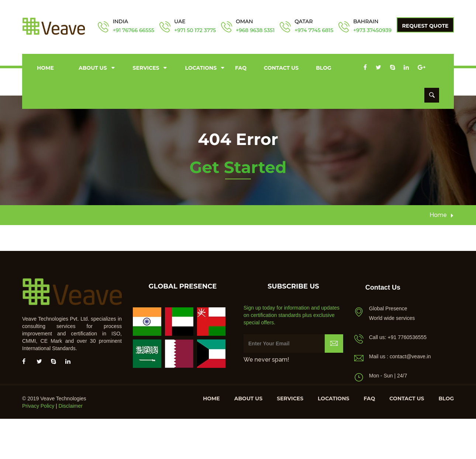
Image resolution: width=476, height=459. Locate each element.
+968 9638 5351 (255, 30)
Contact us (281, 68)
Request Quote (425, 26)
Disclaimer (71, 406)
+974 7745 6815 (314, 30)
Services (146, 68)
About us (93, 68)
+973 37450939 (372, 30)
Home (45, 68)
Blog (324, 68)
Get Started (238, 167)
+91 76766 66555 (133, 30)
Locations (201, 68)
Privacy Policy (38, 406)
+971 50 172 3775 (195, 30)
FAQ (241, 68)
